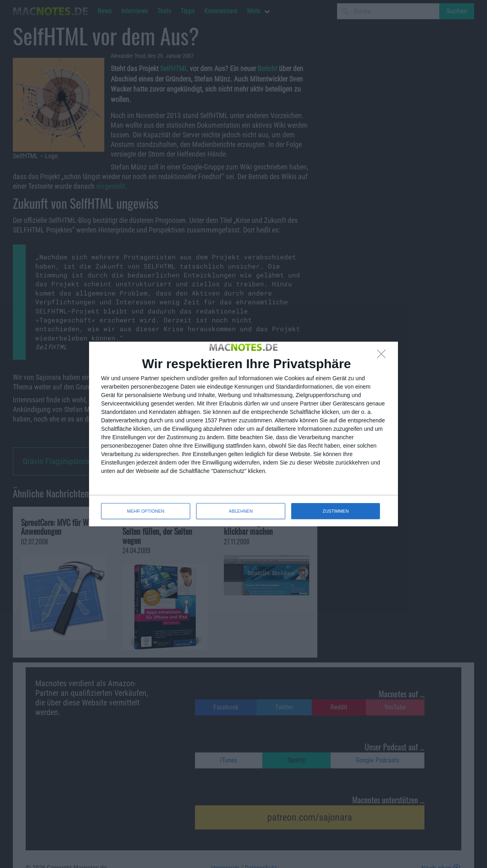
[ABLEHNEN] (384, 356)
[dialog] (244, 434)
